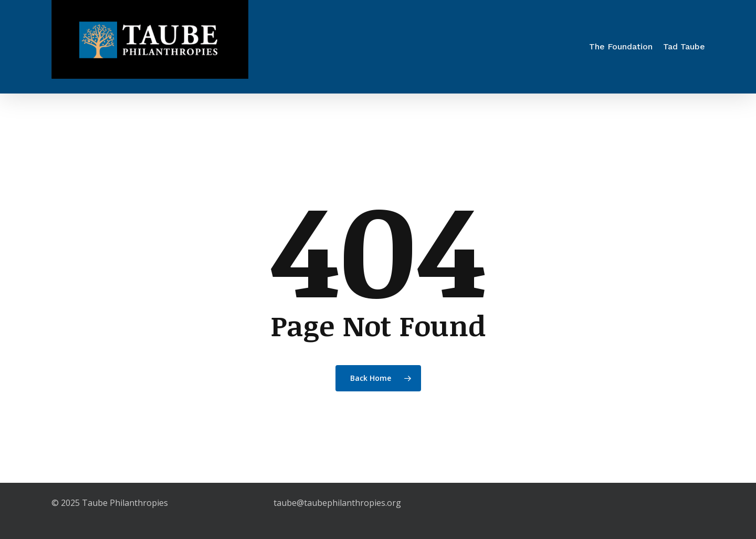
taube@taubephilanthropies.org (337, 503)
